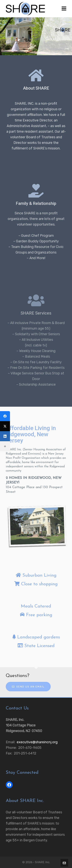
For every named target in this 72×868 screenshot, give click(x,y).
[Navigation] (64, 9)
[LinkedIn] (5, 436)
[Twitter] (5, 426)
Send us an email (28, 687)
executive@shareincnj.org (37, 742)
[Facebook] (5, 416)
